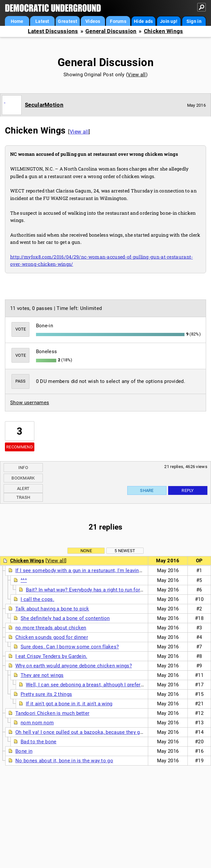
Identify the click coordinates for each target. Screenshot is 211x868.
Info (23, 468)
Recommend (20, 447)
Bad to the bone (39, 742)
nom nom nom (37, 723)
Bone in (24, 751)
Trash (23, 497)
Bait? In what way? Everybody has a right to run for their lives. (96, 590)
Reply (188, 490)
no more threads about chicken (51, 628)
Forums (118, 21)
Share (147, 490)
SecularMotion (44, 105)
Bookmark (23, 478)
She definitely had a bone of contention (65, 618)
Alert (23, 488)
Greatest (67, 21)
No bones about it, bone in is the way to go (64, 761)
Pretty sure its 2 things (46, 694)
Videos (93, 21)
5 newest (125, 551)
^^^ (24, 580)
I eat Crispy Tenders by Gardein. (51, 656)
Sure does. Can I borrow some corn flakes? (70, 647)
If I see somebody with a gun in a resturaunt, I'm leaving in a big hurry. (94, 570)
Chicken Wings (164, 31)
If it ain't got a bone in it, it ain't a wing (69, 704)
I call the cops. (37, 599)
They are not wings (42, 675)
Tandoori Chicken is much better (52, 713)
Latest (42, 21)
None (86, 551)
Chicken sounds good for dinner (52, 637)
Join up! (169, 21)
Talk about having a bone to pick (52, 609)
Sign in (194, 21)
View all (137, 75)
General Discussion (111, 31)
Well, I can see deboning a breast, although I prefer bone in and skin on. (107, 685)
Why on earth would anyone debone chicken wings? (74, 666)
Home (17, 21)
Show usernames (30, 403)
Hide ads (143, 21)
